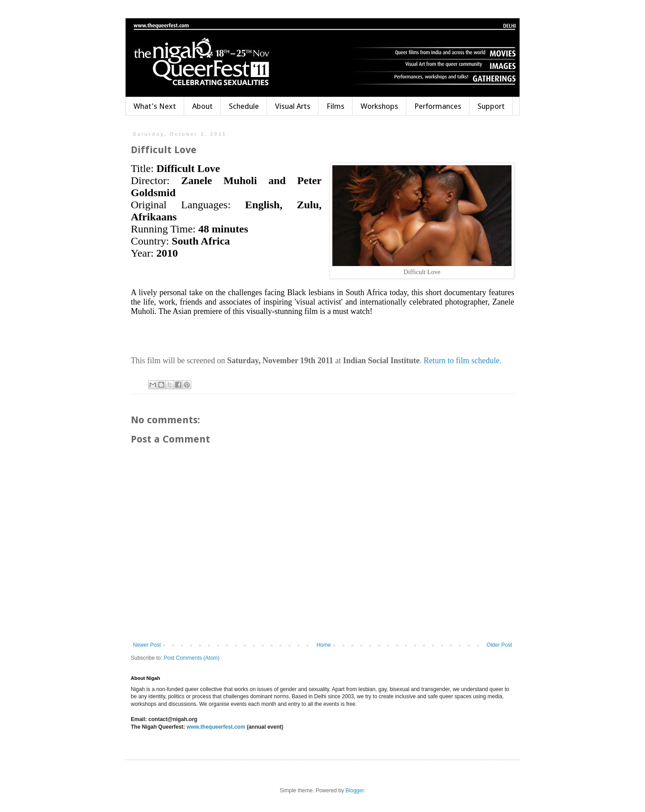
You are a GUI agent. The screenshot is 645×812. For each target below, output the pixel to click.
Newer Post (147, 645)
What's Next (155, 106)
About (202, 106)
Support (491, 106)
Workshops (379, 106)
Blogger (355, 791)
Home (324, 645)
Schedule (244, 106)
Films (335, 106)
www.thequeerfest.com (215, 727)
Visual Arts (293, 106)
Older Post (499, 645)
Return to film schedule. (461, 361)
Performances (438, 106)
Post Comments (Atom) (191, 658)
